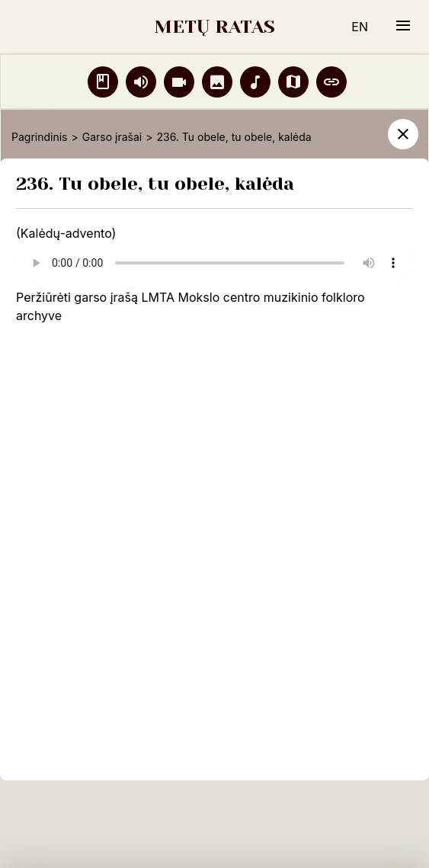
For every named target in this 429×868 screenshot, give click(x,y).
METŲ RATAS (214, 27)
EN (360, 27)
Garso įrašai (112, 137)
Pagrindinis (39, 137)
